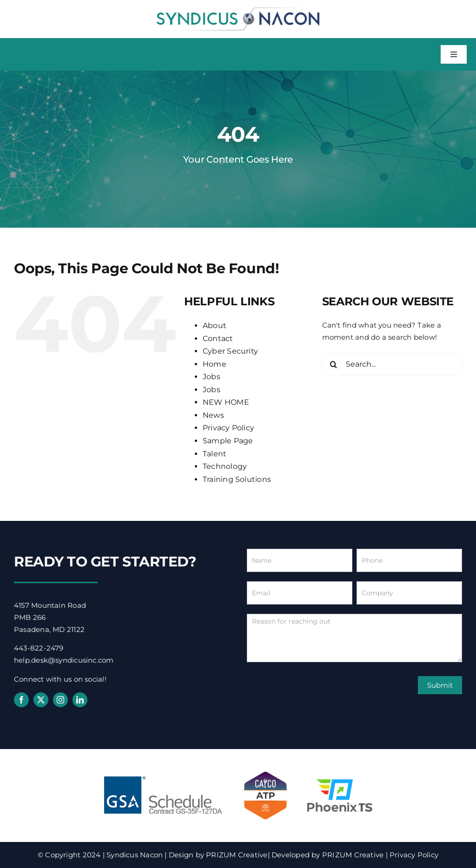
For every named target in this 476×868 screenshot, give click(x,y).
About (215, 325)
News (213, 415)
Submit (440, 685)
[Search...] (392, 364)
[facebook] (21, 700)
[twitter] (41, 700)
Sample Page (228, 441)
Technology (225, 466)
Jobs (212, 377)
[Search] (334, 364)
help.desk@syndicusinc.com (64, 660)
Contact (218, 339)
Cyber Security (230, 351)
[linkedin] (80, 700)
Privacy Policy (228, 428)
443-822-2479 (39, 648)
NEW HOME (226, 402)
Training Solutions (237, 479)
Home (215, 364)
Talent (215, 454)
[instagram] (60, 700)
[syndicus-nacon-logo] (238, 10)
